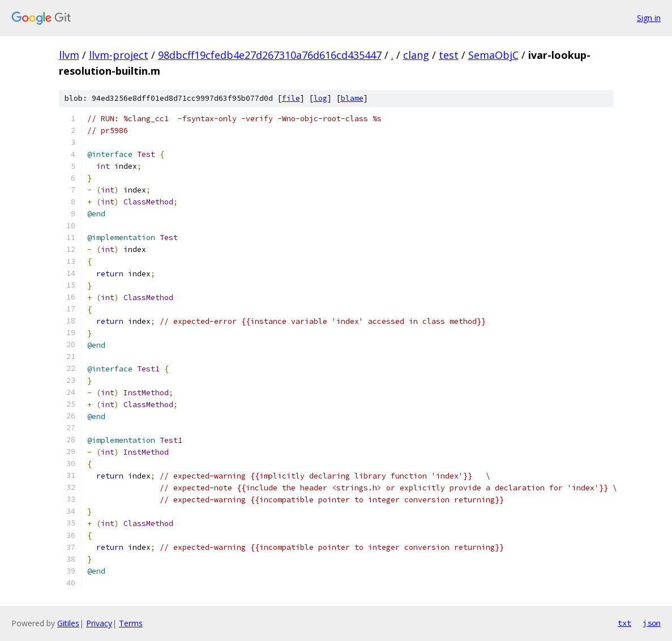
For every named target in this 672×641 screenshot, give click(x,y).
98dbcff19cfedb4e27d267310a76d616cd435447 (270, 55)
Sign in (649, 18)
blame (352, 98)
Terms (131, 623)
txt (624, 623)
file (291, 98)
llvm (69, 55)
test (449, 55)
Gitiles (68, 623)
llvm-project (119, 55)
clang (416, 55)
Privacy (99, 623)
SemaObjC (493, 55)
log (320, 98)
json (652, 623)
